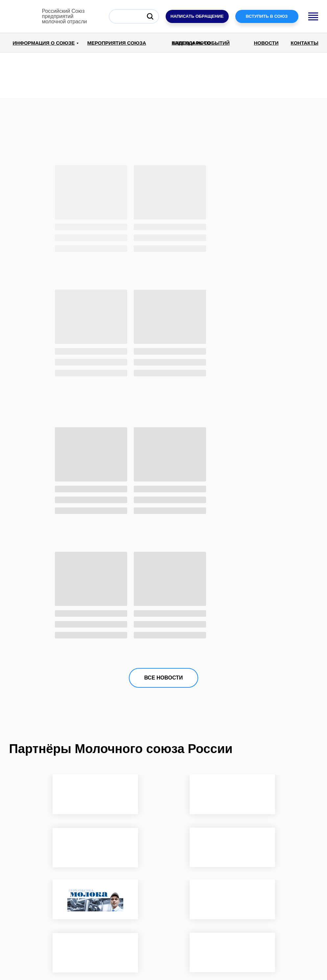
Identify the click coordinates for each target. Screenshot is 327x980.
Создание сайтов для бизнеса (281, 949)
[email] (274, 904)
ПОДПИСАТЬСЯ (274, 924)
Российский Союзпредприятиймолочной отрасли (65, 16)
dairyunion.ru (28, 966)
